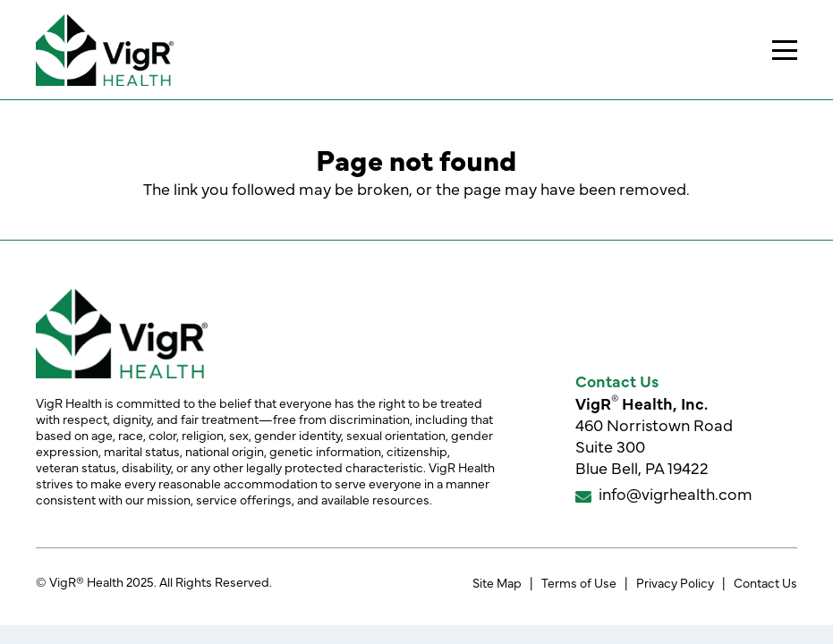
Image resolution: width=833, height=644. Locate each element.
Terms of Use (579, 582)
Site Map (497, 582)
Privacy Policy (675, 582)
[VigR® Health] (105, 50)
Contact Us (765, 582)
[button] (785, 50)
